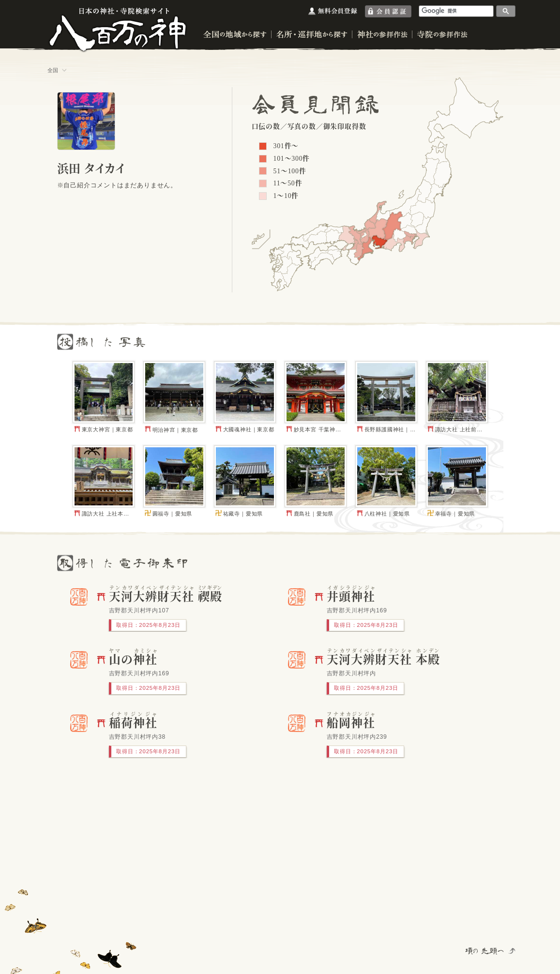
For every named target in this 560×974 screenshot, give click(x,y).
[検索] (456, 11)
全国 (53, 70)
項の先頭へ (485, 951)
